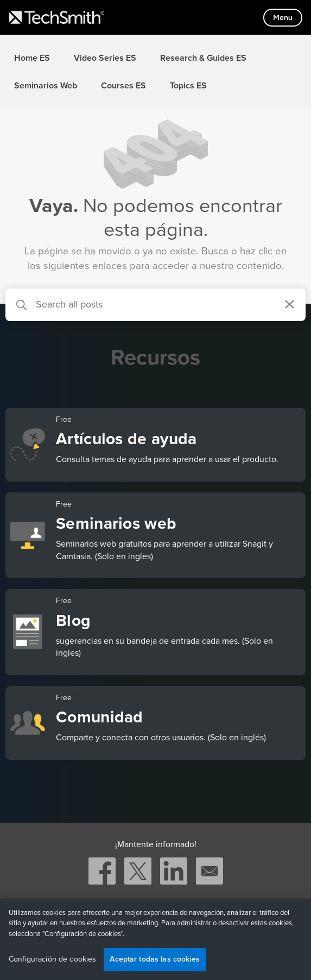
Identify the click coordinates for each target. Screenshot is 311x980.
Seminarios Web (46, 86)
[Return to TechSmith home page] (57, 17)
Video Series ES (105, 58)
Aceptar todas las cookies (155, 959)
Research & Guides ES (203, 58)
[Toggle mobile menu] (283, 18)
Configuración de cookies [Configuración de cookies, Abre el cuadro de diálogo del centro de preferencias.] (52, 959)
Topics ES (188, 86)
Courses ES (123, 86)
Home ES (32, 58)
